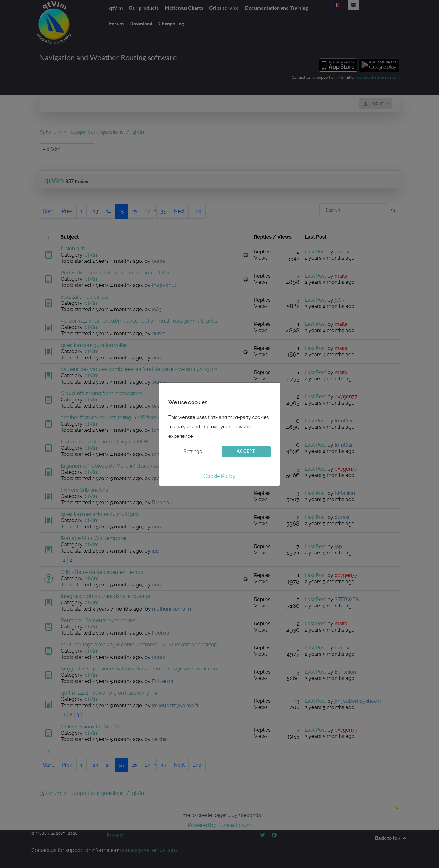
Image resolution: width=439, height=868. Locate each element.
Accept (246, 451)
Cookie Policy (219, 476)
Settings (193, 451)
